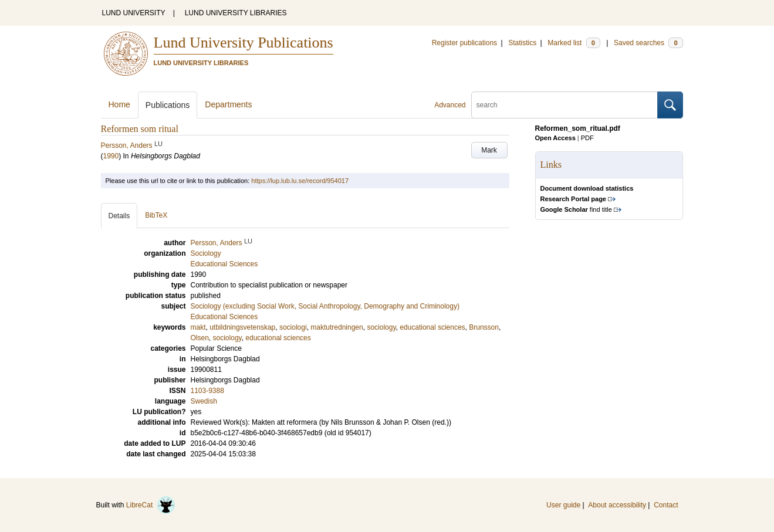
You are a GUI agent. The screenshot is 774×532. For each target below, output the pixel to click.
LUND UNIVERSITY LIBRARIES (236, 13)
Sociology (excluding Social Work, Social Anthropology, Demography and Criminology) (325, 306)
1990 (111, 156)
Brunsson (484, 327)
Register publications (464, 43)
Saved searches (648, 43)
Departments (228, 104)
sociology (381, 327)
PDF (587, 138)
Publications (168, 105)
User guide (563, 505)
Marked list (574, 43)
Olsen (200, 338)
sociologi (293, 327)
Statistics (522, 43)
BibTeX (156, 215)
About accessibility (617, 505)
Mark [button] (489, 150)
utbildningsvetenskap (242, 327)
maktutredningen (337, 327)
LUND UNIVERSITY (134, 13)
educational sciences (432, 327)
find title (576, 209)
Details (119, 216)
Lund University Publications (244, 43)
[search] (565, 105)
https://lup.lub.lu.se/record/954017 (300, 181)
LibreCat (151, 505)
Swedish (204, 401)
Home (119, 104)
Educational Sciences (224, 317)
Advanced (450, 105)
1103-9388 (207, 391)
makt (198, 327)
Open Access (555, 138)
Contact (666, 505)
